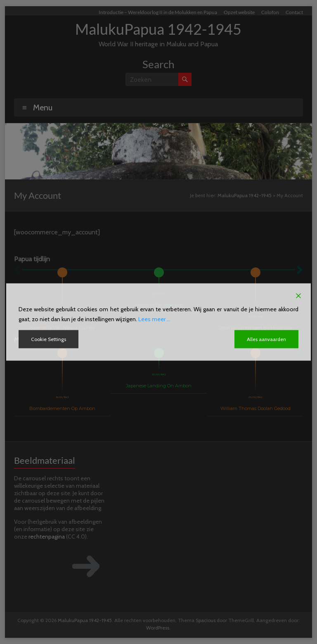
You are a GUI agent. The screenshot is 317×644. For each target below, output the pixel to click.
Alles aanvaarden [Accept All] (266, 339)
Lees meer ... (154, 319)
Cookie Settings (48, 339)
